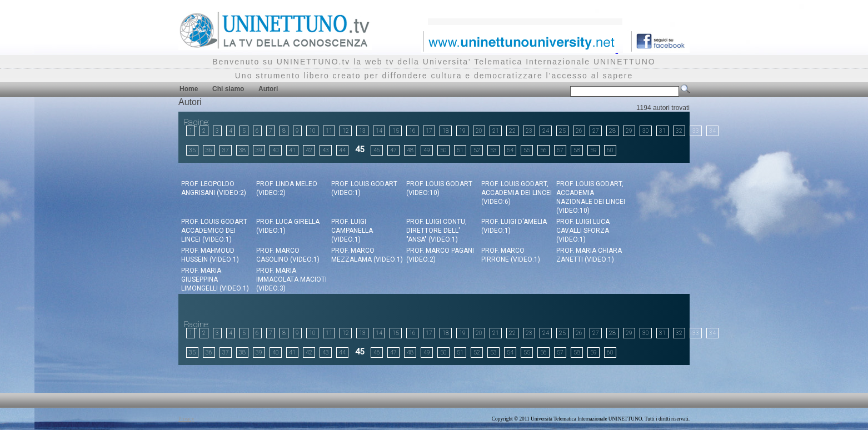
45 (360, 149)
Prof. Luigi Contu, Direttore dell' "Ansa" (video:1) (437, 231)
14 (379, 131)
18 (446, 131)
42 (309, 150)
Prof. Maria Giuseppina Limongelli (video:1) (215, 279)
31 (662, 131)
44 (342, 150)
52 (477, 150)
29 (629, 131)
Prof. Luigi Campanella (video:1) (352, 231)
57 (560, 150)
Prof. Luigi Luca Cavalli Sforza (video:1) (583, 231)
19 (462, 131)
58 (577, 150)
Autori (268, 89)
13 (362, 131)
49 (427, 150)
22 (512, 131)
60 (610, 150)
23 (529, 131)
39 (259, 150)
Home (189, 89)
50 (443, 150)
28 (612, 131)
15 (396, 131)
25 (562, 131)
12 (346, 131)
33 (696, 131)
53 (493, 150)
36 (209, 150)
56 (543, 150)
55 (527, 150)
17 (429, 131)
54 (510, 150)
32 (679, 131)
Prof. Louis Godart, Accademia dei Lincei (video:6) (517, 193)
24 (546, 131)
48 (410, 150)
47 (393, 150)
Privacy (186, 419)
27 (596, 131)
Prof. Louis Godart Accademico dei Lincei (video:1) (214, 231)
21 (496, 131)
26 (579, 131)
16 (412, 131)
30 (646, 131)
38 (242, 150)
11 (329, 131)
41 (292, 150)
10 (312, 131)
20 (479, 131)
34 (712, 131)
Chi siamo (228, 89)
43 (326, 150)
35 (192, 150)
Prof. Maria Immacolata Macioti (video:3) (291, 279)
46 (377, 150)
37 (226, 150)
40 (276, 150)
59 (593, 150)
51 (460, 150)
